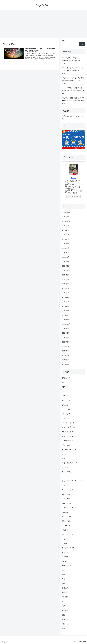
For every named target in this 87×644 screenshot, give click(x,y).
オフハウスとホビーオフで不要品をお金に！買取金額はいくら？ (73, 71)
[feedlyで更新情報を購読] (77, 197)
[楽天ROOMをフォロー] (75, 197)
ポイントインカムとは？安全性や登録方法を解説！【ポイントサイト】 (73, 81)
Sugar (73, 178)
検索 (63, 41)
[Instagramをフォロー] (70, 197)
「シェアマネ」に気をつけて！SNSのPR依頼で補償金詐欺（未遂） (73, 91)
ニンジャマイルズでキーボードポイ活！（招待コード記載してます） (73, 61)
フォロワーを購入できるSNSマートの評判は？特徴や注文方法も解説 (73, 101)
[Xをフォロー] (68, 197)
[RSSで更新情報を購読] (79, 197)
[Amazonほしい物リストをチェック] (72, 197)
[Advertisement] (43, 24)
